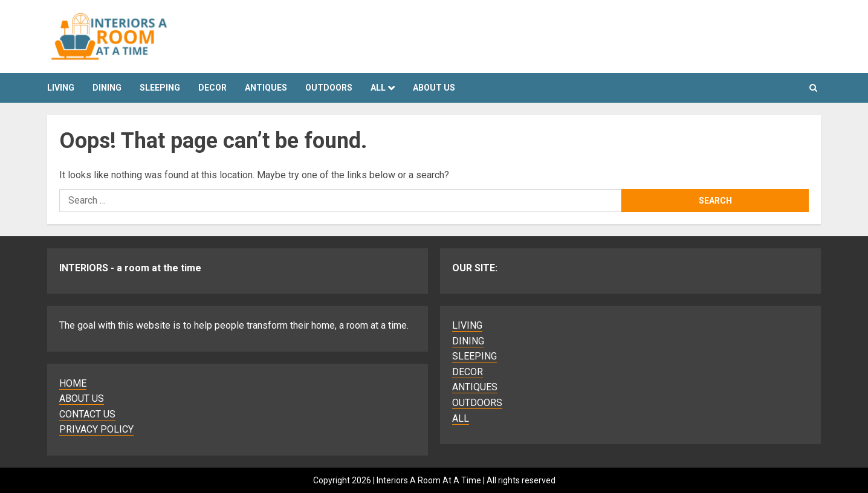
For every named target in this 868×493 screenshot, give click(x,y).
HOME (73, 383)
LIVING (61, 88)
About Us (434, 88)
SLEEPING (160, 88)
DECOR (212, 88)
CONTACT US (87, 414)
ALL (378, 88)
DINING (107, 88)
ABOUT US (82, 398)
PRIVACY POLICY (96, 429)
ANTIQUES (266, 88)
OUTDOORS (329, 88)
